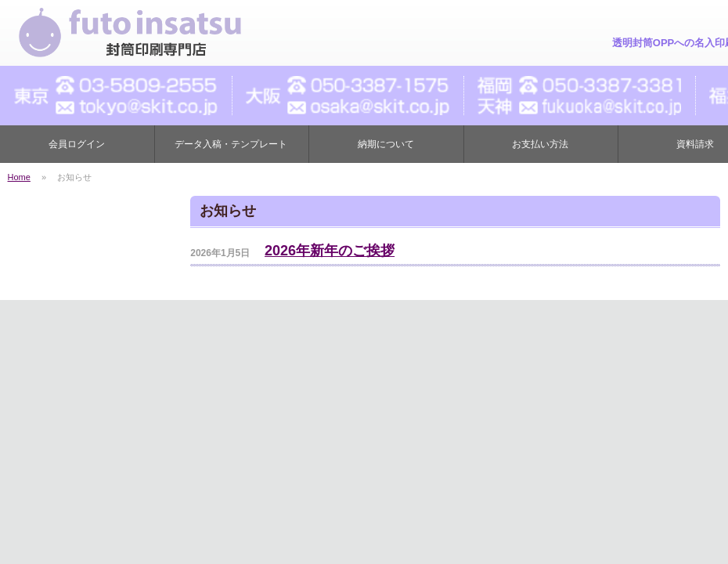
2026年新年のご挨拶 (330, 251)
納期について (386, 144)
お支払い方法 (540, 144)
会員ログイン (77, 144)
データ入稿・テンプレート (231, 144)
